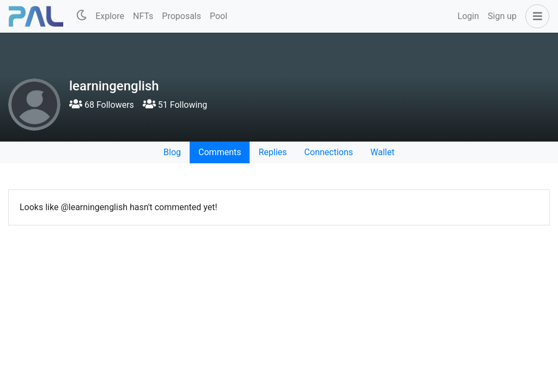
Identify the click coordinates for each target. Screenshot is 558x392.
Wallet (383, 152)
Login (468, 16)
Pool (219, 16)
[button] (535, 16)
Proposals (181, 16)
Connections (328, 152)
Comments (220, 152)
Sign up (502, 16)
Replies (272, 152)
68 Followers (102, 105)
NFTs (143, 16)
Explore (110, 16)
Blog (172, 152)
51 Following (175, 105)
